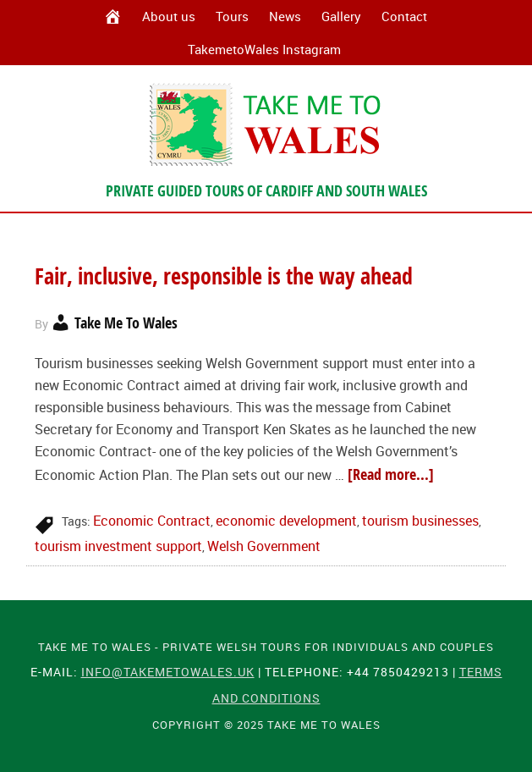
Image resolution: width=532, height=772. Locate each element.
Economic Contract (152, 521)
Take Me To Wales (266, 124)
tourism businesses (420, 521)
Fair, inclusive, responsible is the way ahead (224, 276)
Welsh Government (264, 546)
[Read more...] (391, 474)
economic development (286, 521)
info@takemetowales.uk (168, 672)
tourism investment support (118, 546)
